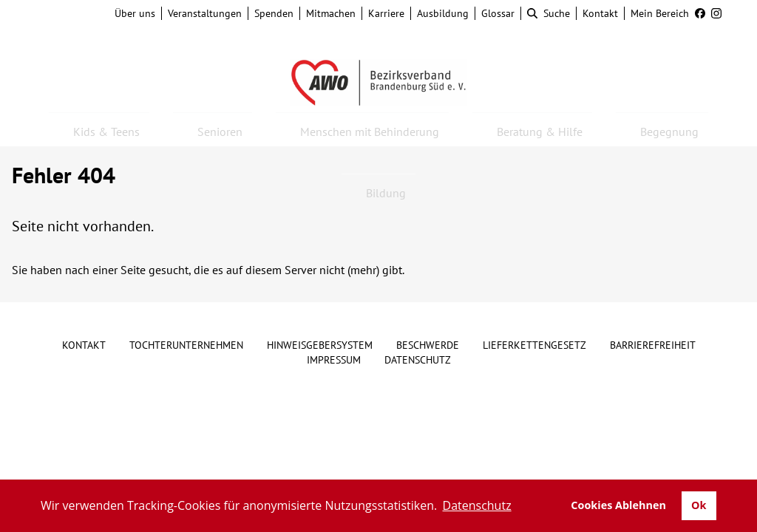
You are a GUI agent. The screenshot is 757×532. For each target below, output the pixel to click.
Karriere (386, 13)
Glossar (498, 13)
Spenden (274, 13)
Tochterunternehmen (186, 345)
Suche (549, 13)
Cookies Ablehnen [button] (618, 505)
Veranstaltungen (205, 13)
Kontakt (600, 13)
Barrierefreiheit (653, 345)
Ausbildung (443, 13)
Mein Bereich (660, 13)
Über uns (135, 13)
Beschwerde (428, 345)
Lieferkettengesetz (534, 345)
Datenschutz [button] (477, 505)
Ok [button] (699, 505)
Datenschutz (418, 360)
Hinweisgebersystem (320, 345)
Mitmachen (331, 13)
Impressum (334, 360)
